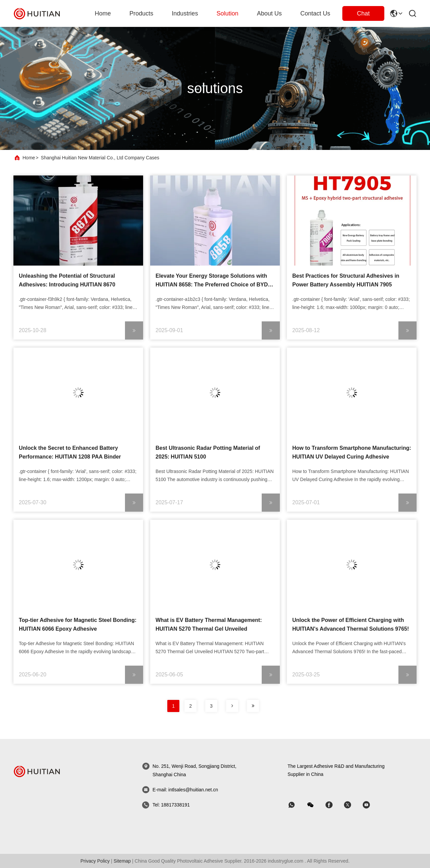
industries (185, 13)
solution (228, 13)
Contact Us (315, 13)
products (141, 13)
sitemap (122, 861)
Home (103, 13)
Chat (363, 13)
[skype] (334, 805)
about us (269, 13)
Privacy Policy (95, 861)
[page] (232, 706)
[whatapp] (296, 805)
